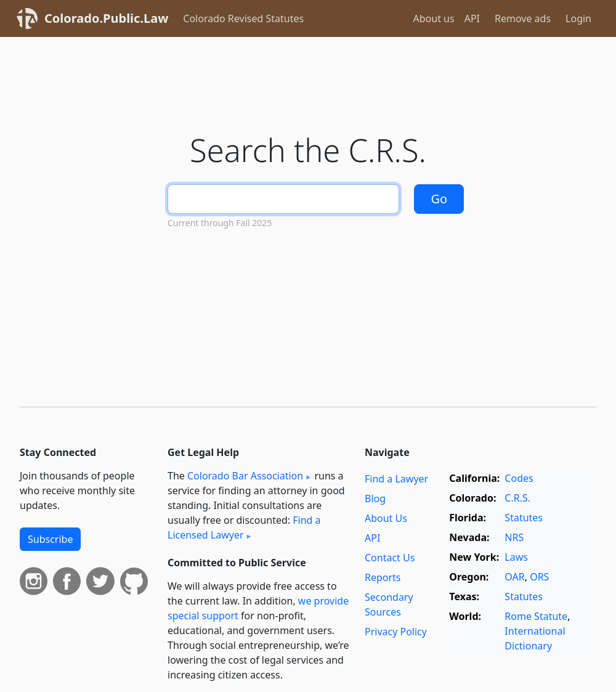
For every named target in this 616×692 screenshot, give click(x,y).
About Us (386, 518)
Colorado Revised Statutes (243, 18)
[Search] (283, 199)
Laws (516, 557)
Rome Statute (536, 616)
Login (578, 18)
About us (434, 18)
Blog (375, 499)
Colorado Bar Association (245, 476)
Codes (519, 478)
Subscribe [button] (50, 539)
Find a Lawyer (396, 479)
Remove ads (523, 18)
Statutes (524, 518)
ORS (539, 577)
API (472, 18)
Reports (383, 577)
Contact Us (390, 558)
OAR (514, 577)
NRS (514, 537)
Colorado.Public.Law (106, 18)
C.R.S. (517, 498)
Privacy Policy (396, 632)
